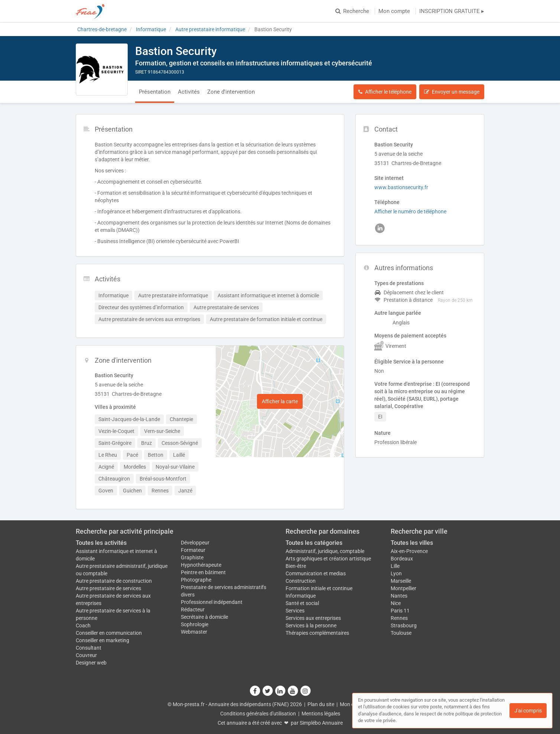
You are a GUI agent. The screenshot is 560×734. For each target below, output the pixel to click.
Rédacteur (193, 609)
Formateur (193, 550)
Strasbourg (404, 625)
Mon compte (394, 11)
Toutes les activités (101, 543)
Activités (189, 92)
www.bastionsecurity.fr (401, 187)
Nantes (399, 596)
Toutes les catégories (314, 543)
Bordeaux (402, 559)
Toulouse (401, 633)
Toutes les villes (412, 543)
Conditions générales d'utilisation (258, 714)
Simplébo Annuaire (321, 723)
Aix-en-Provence (409, 551)
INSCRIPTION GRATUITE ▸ (452, 11)
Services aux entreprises (313, 618)
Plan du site (321, 704)
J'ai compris (528, 711)
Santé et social (302, 603)
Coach (83, 625)
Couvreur (86, 655)
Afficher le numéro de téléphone (410, 211)
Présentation (155, 92)
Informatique (301, 596)
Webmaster (194, 632)
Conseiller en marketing (102, 640)
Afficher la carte (280, 401)
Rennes (399, 618)
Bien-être (296, 566)
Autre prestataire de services (108, 588)
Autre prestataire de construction (114, 581)
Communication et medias (316, 573)
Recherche (352, 11)
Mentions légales (321, 714)
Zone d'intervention (231, 92)
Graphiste (192, 557)
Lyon (396, 573)
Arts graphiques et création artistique (328, 559)
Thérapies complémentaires (317, 633)
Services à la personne (311, 625)
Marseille (401, 581)
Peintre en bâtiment (203, 572)
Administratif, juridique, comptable (325, 551)
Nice (396, 603)
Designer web (91, 663)
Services (295, 611)
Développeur (195, 543)
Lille (395, 566)
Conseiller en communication (109, 633)
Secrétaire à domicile (204, 617)
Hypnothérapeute (201, 565)
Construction (301, 581)
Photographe (196, 580)
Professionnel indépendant (212, 602)
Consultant (89, 648)
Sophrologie (195, 624)
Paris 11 (400, 611)
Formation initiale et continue (319, 588)
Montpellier (403, 588)
